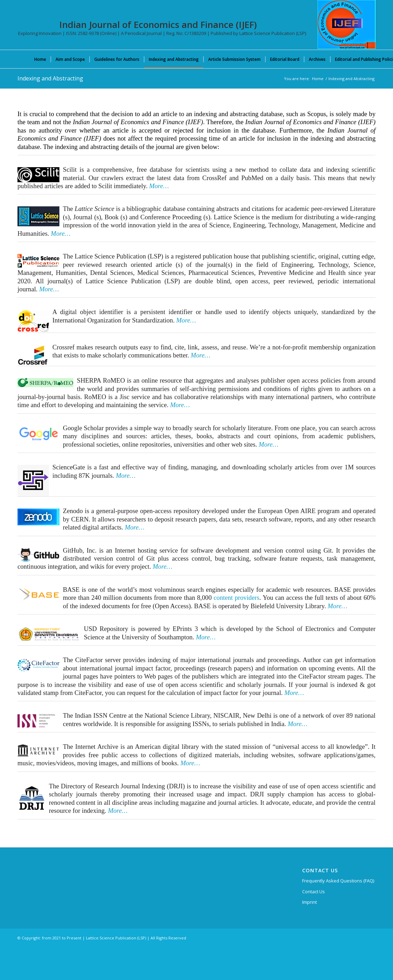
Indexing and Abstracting (50, 78)
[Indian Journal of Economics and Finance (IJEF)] (347, 24)
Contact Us (314, 892)
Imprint (310, 902)
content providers (237, 598)
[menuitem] (40, 59)
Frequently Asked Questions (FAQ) (338, 881)
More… (60, 233)
